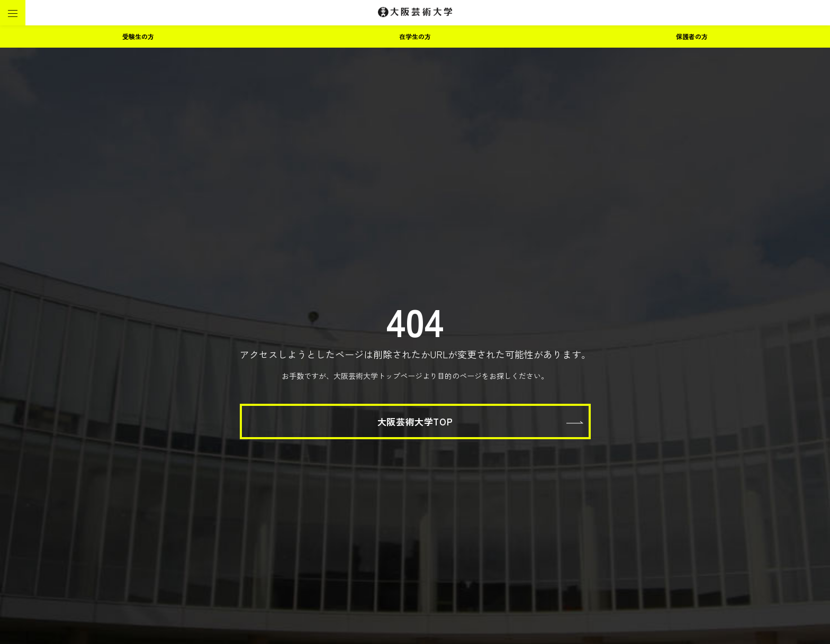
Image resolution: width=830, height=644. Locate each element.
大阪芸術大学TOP (415, 421)
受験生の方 (138, 36)
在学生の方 (415, 36)
